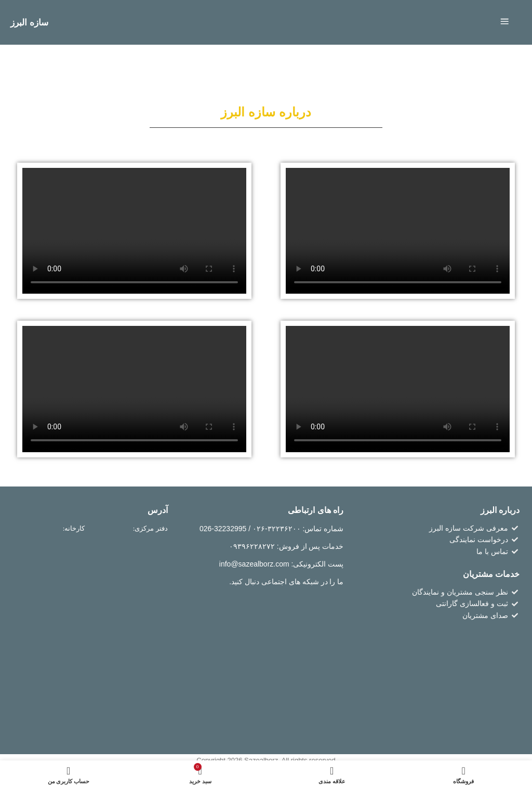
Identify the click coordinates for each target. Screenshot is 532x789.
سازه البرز (30, 22)
